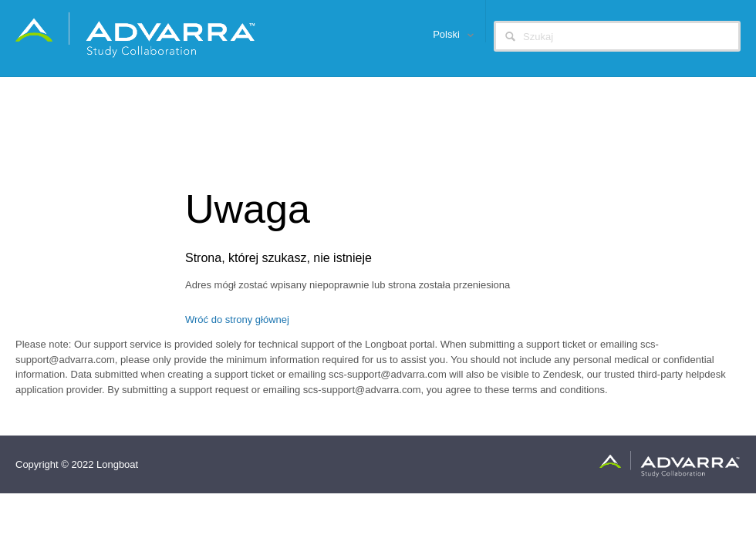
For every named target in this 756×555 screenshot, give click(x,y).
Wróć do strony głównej (237, 320)
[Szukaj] (617, 36)
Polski (447, 34)
